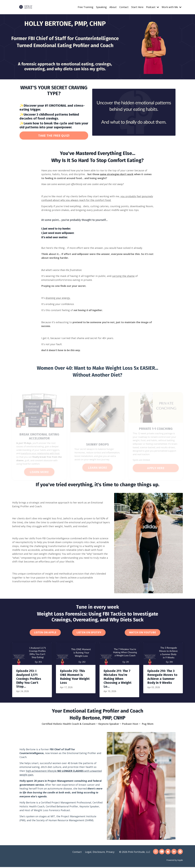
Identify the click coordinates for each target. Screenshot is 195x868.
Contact (124, 7)
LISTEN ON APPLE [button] (45, 633)
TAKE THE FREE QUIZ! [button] (54, 135)
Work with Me (172, 7)
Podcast (153, 7)
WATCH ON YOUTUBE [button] (143, 633)
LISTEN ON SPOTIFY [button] (89, 633)
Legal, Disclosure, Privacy (100, 853)
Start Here (137, 7)
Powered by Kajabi (175, 861)
